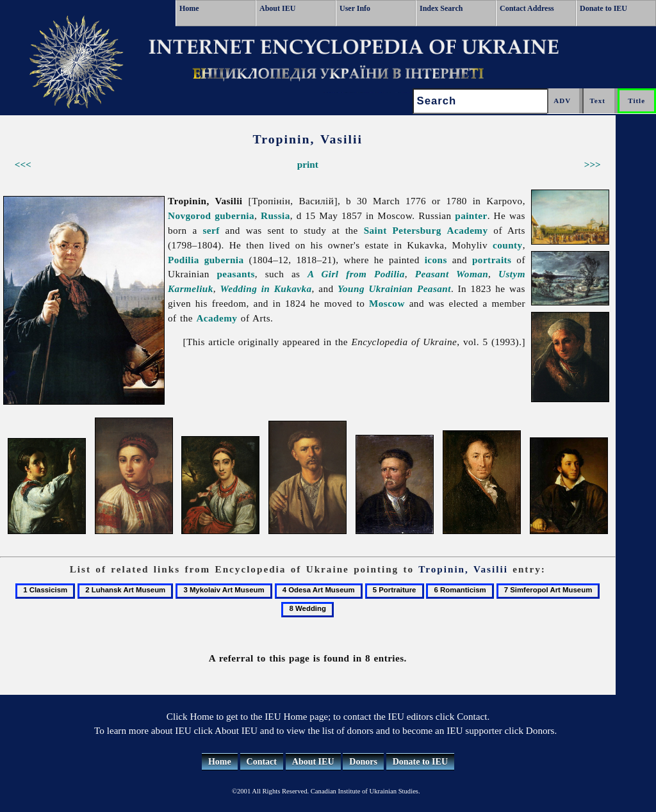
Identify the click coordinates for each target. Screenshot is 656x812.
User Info (355, 8)
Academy (468, 230)
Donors (363, 762)
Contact (262, 762)
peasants (235, 274)
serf (211, 230)
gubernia (234, 215)
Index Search (441, 8)
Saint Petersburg (403, 230)
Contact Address (527, 8)
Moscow (387, 303)
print (308, 164)
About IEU (277, 8)
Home (189, 8)
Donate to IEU (603, 8)
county (508, 245)
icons (436, 260)
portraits (492, 260)
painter (471, 215)
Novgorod (190, 215)
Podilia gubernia (206, 260)
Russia (275, 215)
